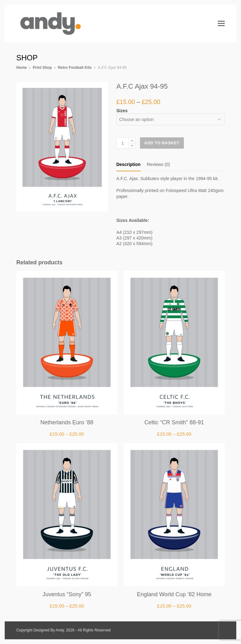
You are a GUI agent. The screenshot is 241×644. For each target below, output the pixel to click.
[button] (221, 24)
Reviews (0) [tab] (158, 164)
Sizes (122, 111)
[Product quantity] (123, 143)
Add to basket (162, 143)
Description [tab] (129, 164)
